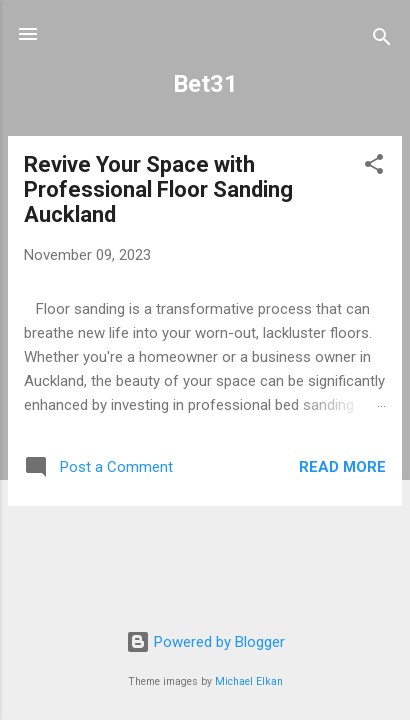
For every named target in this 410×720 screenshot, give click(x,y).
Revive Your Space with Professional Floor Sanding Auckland (158, 189)
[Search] (382, 40)
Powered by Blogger (205, 642)
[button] (374, 167)
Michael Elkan (249, 681)
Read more (342, 467)
